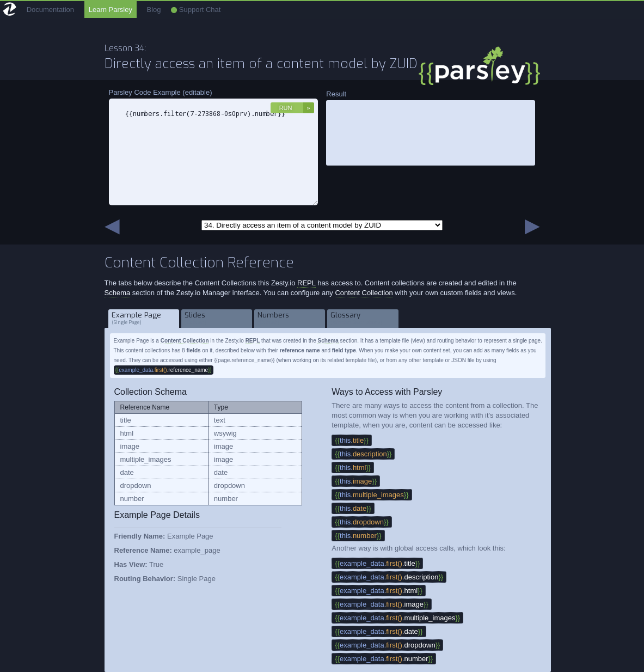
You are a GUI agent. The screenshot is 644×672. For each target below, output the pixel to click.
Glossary (363, 318)
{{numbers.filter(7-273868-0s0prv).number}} (213, 152)
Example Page (144, 318)
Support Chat (196, 10)
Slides (217, 318)
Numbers (290, 318)
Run (286, 108)
